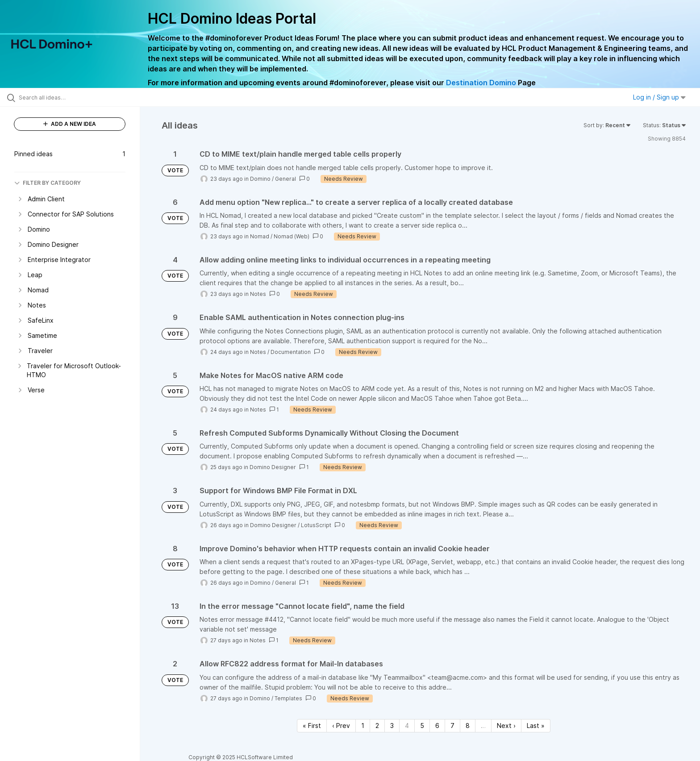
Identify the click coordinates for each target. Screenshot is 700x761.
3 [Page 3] (392, 726)
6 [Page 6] (437, 726)
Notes (258, 294)
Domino (260, 179)
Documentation (291, 352)
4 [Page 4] (407, 726)
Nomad (260, 236)
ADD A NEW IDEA (70, 124)
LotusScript (316, 525)
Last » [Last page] (536, 726)
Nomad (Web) (292, 236)
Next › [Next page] (506, 726)
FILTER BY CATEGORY (48, 183)
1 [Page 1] (363, 726)
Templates (288, 698)
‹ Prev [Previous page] (341, 726)
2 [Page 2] (377, 726)
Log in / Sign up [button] (659, 97)
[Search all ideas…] (81, 97)
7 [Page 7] (452, 726)
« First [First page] (312, 726)
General (285, 179)
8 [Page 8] (468, 726)
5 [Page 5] (422, 726)
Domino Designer (273, 467)
